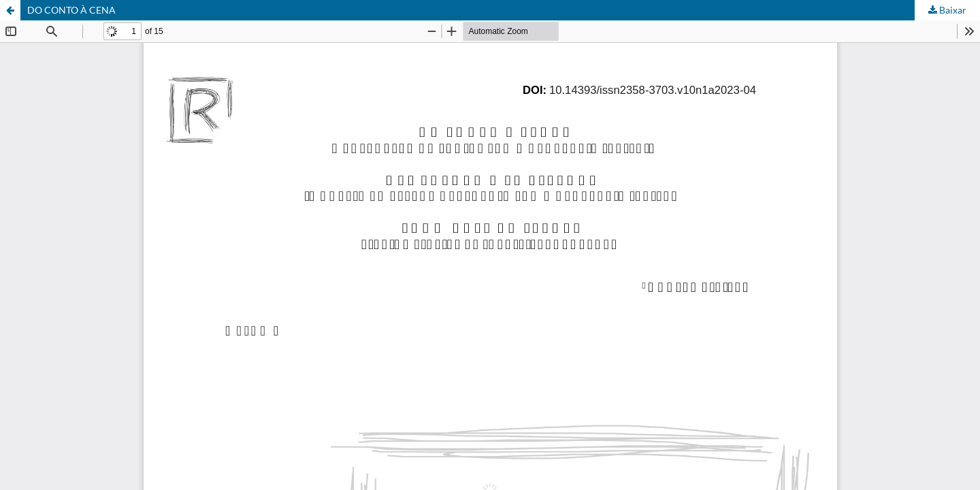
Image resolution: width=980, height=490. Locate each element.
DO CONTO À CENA (71, 10)
